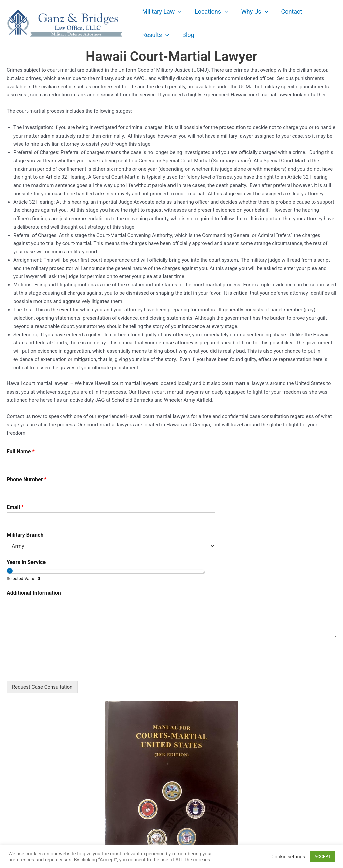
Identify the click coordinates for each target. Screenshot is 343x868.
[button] (178, 12)
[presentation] (58, 670)
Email (15, 507)
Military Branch (25, 535)
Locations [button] (210, 12)
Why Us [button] (252, 12)
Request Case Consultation (42, 687)
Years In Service (26, 562)
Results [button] (155, 35)
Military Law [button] (161, 12)
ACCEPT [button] (322, 856)
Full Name (21, 452)
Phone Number (26, 479)
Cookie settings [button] (288, 857)
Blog (187, 35)
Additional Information (34, 593)
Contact (288, 12)
